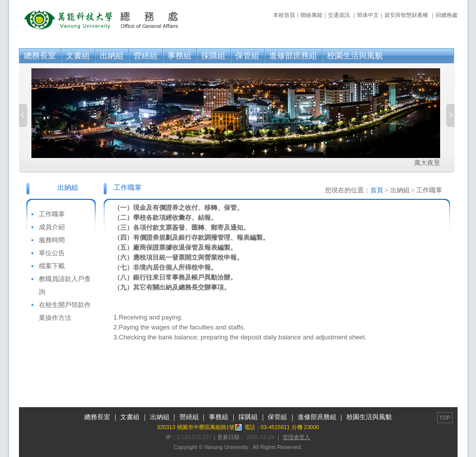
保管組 (247, 56)
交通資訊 (339, 15)
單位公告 (52, 253)
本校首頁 (284, 15)
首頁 (377, 190)
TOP (445, 418)
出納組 (112, 56)
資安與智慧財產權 (406, 15)
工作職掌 (52, 214)
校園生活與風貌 (355, 56)
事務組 (179, 56)
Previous (23, 115)
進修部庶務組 (293, 56)
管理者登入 (296, 437)
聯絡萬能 (312, 15)
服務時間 (52, 240)
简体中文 (368, 15)
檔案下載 (52, 266)
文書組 (78, 56)
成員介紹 (52, 227)
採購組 (213, 56)
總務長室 (40, 56)
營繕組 (146, 56)
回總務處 (447, 15)
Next (450, 115)
